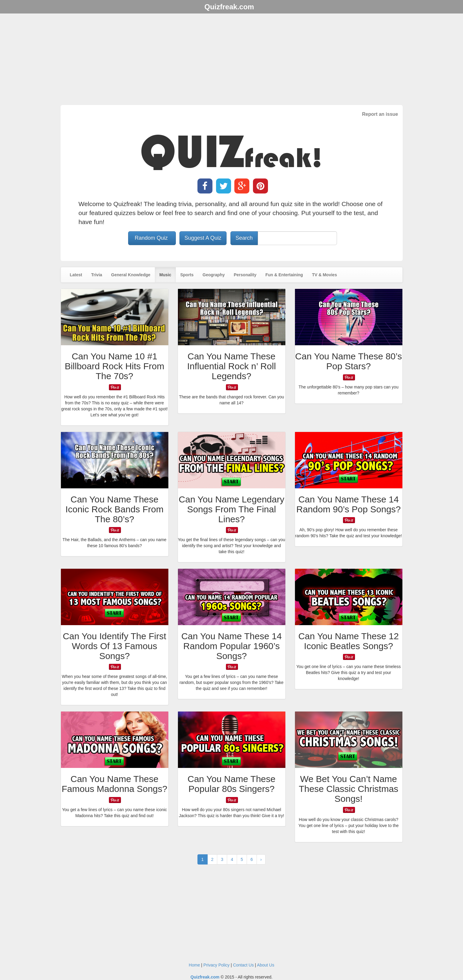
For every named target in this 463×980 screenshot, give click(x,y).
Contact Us (243, 965)
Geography (214, 275)
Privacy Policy (216, 965)
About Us (266, 965)
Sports (187, 275)
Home (194, 965)
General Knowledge (131, 275)
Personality (245, 275)
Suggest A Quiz (203, 238)
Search (244, 238)
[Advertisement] (232, 60)
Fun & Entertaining (284, 275)
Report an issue (380, 114)
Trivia (97, 275)
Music (165, 275)
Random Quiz (152, 238)
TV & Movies (325, 275)
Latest (76, 275)
